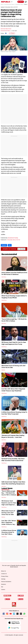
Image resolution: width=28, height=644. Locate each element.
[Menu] (26, 2)
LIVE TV (21, 2)
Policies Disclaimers (6, 582)
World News (4, 300)
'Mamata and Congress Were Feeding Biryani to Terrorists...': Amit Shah (13, 436)
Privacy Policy (5, 576)
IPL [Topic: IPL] (10, 245)
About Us (4, 571)
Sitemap (3, 579)
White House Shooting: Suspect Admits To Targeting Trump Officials (14, 297)
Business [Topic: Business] (4, 245)
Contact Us (4, 574)
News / (2, 4)
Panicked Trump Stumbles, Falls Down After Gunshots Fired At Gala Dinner (13, 460)
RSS (2, 587)
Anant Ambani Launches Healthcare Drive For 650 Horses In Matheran (14, 274)
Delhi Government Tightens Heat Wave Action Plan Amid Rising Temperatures (13, 483)
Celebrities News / (20, 4)
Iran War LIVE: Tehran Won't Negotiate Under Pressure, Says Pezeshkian (13, 390)
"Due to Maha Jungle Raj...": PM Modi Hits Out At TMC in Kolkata (14, 320)
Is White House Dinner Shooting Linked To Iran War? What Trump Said (14, 413)
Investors (4, 584)
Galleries (3, 370)
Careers (3, 590)
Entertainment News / (10, 4)
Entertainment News (5, 31)
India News (4, 277)
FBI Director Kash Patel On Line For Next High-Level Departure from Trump (14, 343)
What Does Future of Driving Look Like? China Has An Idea (13, 367)
